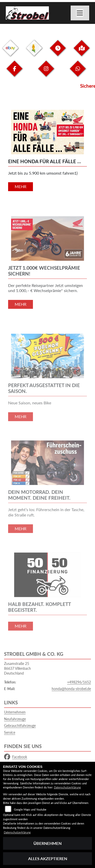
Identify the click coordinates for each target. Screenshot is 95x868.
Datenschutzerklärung (67, 787)
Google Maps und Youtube (30, 809)
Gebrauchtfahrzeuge (20, 726)
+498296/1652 (79, 682)
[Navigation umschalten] (80, 13)
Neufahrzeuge (15, 719)
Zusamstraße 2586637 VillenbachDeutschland (17, 668)
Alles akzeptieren (48, 858)
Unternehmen (15, 712)
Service (10, 732)
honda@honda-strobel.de (71, 689)
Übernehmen (48, 843)
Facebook (16, 757)
